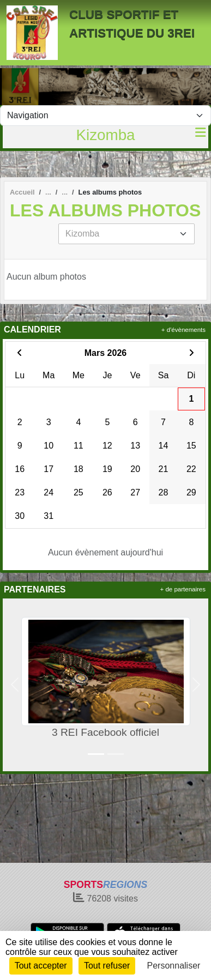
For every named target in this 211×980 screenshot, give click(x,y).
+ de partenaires (183, 589)
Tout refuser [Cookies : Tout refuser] (107, 966)
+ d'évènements (183, 330)
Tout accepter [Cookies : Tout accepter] (41, 966)
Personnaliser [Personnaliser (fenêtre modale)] (174, 966)
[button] (15, 685)
